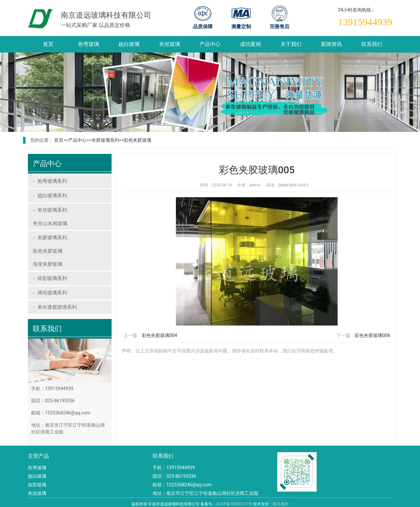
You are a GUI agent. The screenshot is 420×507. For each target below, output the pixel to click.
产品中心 (210, 44)
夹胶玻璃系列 (105, 140)
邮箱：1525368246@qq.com (182, 485)
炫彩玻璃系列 (52, 278)
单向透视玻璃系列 (57, 307)
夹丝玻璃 (170, 44)
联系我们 (372, 44)
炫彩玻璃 (37, 485)
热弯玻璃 (89, 44)
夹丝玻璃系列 (52, 210)
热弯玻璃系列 (52, 181)
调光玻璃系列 (52, 293)
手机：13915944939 (174, 468)
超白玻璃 (129, 44)
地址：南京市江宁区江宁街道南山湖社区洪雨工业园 (205, 493)
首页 (48, 44)
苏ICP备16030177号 (234, 504)
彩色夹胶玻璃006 (372, 335)
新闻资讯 (331, 44)
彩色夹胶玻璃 (137, 140)
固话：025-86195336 (174, 476)
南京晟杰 (281, 504)
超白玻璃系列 (52, 196)
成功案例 (250, 44)
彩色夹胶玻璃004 (159, 335)
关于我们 (291, 44)
